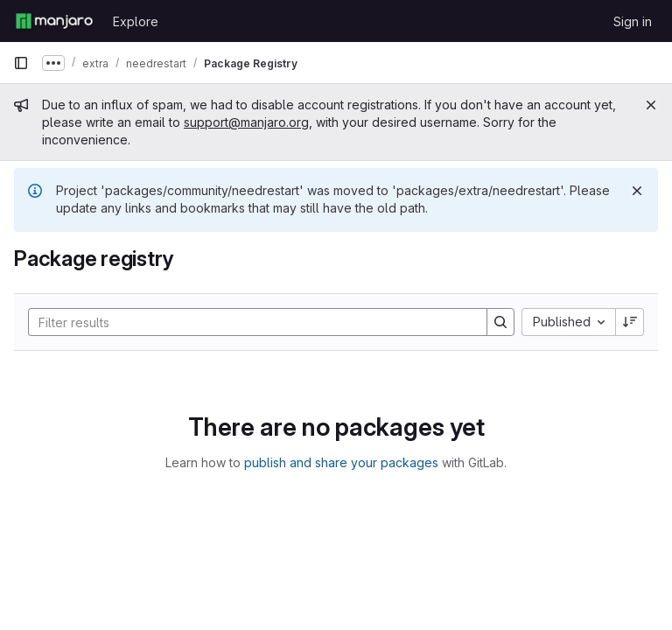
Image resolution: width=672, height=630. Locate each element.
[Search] (249, 322)
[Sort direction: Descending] (630, 322)
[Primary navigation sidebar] (21, 63)
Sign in (633, 21)
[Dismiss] (637, 191)
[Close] (651, 105)
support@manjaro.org (246, 122)
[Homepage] (54, 21)
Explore (136, 21)
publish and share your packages (341, 462)
